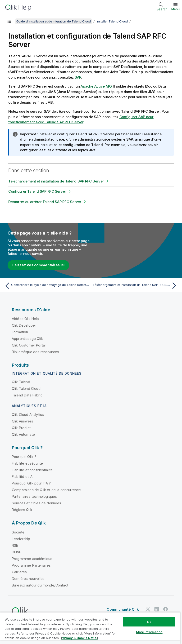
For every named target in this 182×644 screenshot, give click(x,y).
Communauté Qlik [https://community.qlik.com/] (123, 609)
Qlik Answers (23, 421)
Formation (20, 332)
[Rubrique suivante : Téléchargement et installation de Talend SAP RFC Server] (136, 286)
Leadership (21, 539)
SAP (78, 77)
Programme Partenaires (31, 565)
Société (18, 532)
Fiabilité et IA (22, 477)
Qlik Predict (21, 428)
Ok (149, 622)
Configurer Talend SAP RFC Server (37, 191)
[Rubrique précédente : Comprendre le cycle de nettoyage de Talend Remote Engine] (46, 286)
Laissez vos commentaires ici (38, 265)
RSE (15, 545)
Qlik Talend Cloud (26, 389)
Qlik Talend (21, 382)
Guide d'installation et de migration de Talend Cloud (54, 21)
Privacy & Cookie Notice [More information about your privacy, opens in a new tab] (80, 638)
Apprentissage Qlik (27, 339)
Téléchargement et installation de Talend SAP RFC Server (56, 181)
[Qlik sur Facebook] (166, 609)
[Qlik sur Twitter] (148, 609)
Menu (175, 9)
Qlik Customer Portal (29, 345)
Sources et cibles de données (36, 503)
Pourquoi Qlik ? (24, 457)
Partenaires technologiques (34, 496)
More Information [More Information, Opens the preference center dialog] (149, 632)
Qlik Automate (23, 434)
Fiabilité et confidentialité (32, 470)
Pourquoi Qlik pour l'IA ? (31, 483)
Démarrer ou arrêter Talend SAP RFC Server (45, 202)
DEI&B (17, 552)
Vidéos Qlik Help (25, 319)
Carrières (19, 572)
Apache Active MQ (96, 86)
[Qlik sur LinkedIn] (157, 609)
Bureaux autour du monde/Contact (40, 585)
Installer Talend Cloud (112, 21)
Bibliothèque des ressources (35, 352)
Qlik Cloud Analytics (28, 415)
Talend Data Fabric (27, 395)
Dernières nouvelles (28, 579)
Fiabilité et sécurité (27, 463)
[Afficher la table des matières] (9, 21)
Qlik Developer (24, 325)
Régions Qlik (22, 510)
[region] (90, 628)
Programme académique (32, 559)
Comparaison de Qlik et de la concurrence (46, 490)
